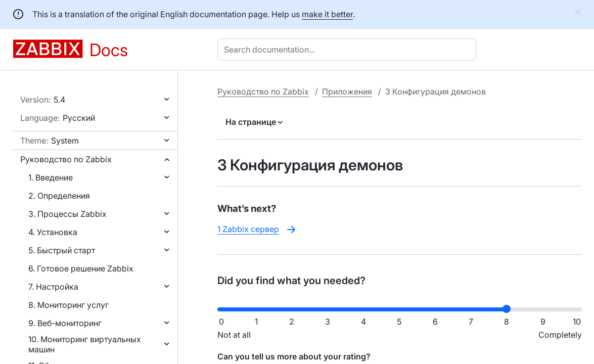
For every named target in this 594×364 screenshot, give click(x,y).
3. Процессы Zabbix (67, 214)
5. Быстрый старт (62, 250)
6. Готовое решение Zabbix (81, 268)
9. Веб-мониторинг (65, 323)
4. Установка (53, 232)
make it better (327, 14)
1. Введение (51, 177)
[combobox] (349, 50)
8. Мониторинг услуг (68, 305)
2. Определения (59, 196)
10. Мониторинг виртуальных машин (85, 344)
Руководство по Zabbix (66, 159)
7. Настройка (53, 287)
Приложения (347, 92)
